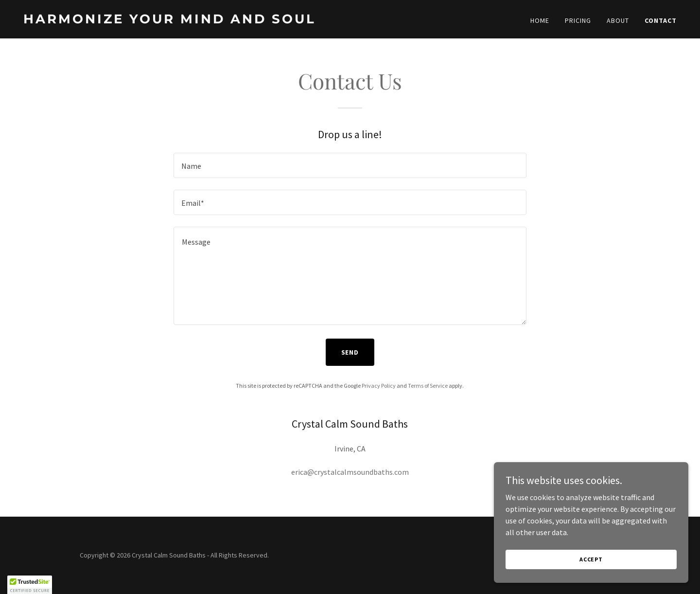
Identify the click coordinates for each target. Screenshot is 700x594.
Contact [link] (661, 20)
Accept (591, 559)
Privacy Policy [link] (379, 386)
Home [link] (540, 20)
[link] (183, 20)
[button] (30, 585)
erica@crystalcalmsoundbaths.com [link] (350, 472)
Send (350, 352)
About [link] (618, 20)
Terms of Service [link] (428, 386)
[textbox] (350, 165)
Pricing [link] (578, 20)
